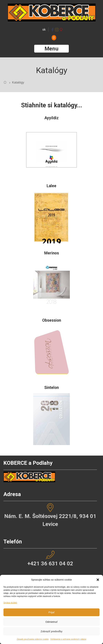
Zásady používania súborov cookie (33, 639)
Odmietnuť (52, 622)
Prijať (51, 612)
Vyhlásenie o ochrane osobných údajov (68, 639)
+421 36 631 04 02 (50, 564)
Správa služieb (10, 603)
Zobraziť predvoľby (51, 631)
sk (44, 29)
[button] (98, 580)
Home (6, 83)
